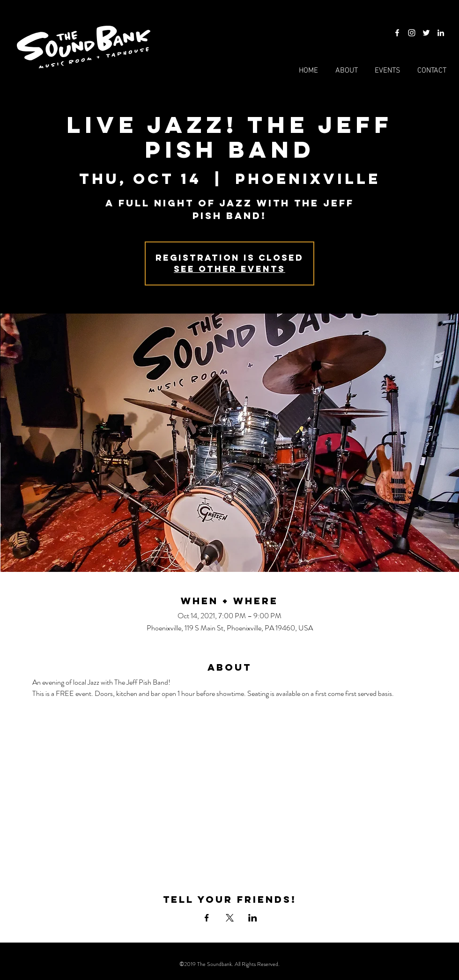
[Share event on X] (230, 918)
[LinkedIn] (441, 33)
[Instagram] (412, 33)
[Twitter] (426, 33)
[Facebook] (397, 33)
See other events (229, 269)
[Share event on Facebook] (207, 918)
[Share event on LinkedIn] (253, 918)
